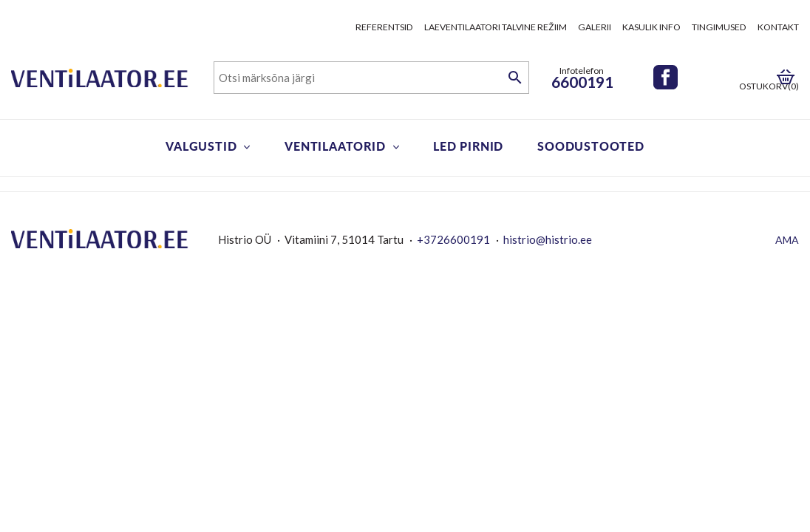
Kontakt (778, 27)
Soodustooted (591, 146)
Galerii (595, 27)
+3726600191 (453, 239)
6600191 (582, 82)
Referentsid (384, 27)
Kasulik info (651, 27)
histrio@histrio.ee (548, 239)
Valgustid (201, 146)
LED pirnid (468, 146)
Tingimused (719, 27)
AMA (787, 240)
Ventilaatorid (335, 146)
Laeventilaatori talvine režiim (496, 27)
